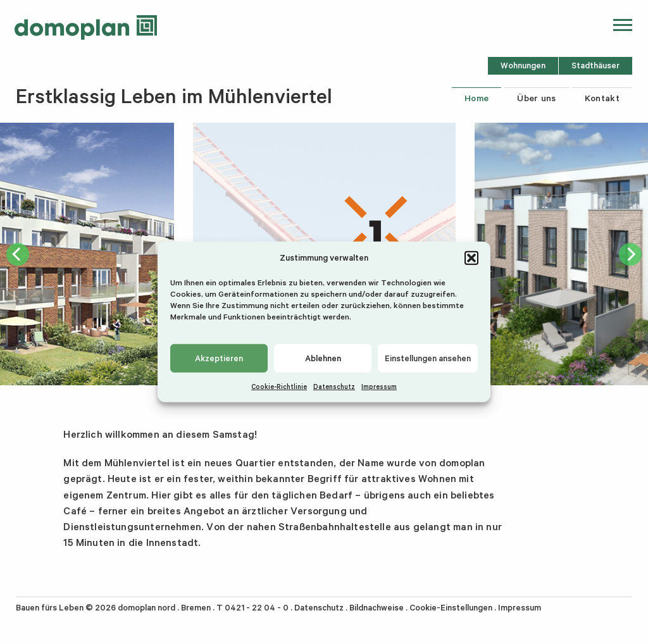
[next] (630, 254)
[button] (471, 257)
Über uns (537, 98)
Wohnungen (523, 65)
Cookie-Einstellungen (451, 608)
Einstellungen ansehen (428, 358)
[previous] (18, 254)
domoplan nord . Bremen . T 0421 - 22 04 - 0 (203, 608)
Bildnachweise (377, 608)
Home (477, 98)
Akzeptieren (219, 358)
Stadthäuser (595, 65)
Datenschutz (334, 387)
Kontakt (602, 98)
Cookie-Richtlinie (279, 387)
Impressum (379, 387)
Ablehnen (323, 358)
